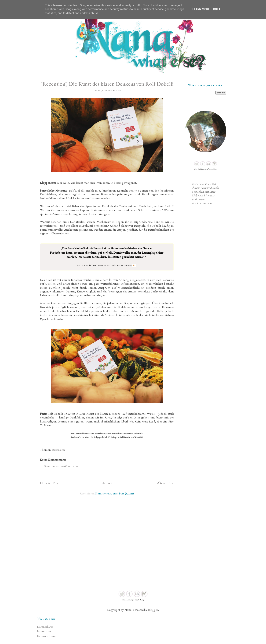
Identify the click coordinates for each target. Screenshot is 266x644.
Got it (217, 9)
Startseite (108, 483)
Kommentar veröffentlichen (62, 466)
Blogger (153, 610)
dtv (134, 266)
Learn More (201, 9)
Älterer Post (165, 483)
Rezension (59, 450)
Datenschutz (45, 627)
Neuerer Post (49, 483)
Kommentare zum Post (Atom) (115, 494)
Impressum (44, 631)
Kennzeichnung (47, 636)
